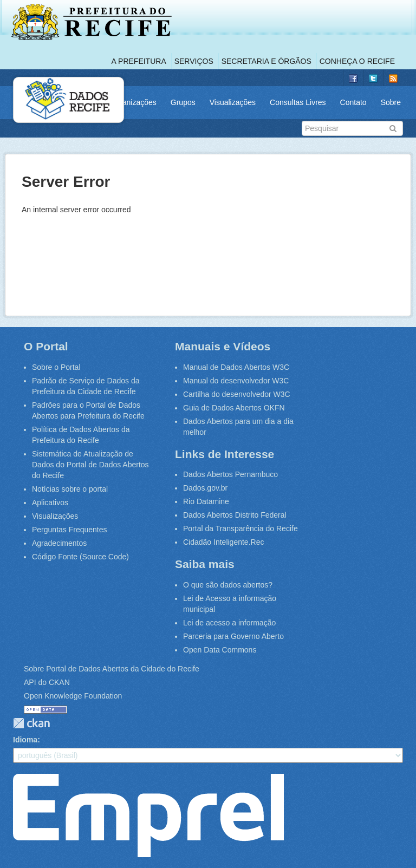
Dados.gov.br (205, 488)
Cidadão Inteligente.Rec (223, 542)
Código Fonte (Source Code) (80, 557)
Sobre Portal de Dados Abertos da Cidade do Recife (112, 669)
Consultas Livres (298, 102)
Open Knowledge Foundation (73, 696)
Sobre (391, 102)
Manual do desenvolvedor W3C (236, 381)
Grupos (183, 102)
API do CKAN (47, 682)
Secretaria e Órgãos (266, 61)
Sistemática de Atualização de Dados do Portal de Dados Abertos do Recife (90, 465)
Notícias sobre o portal (70, 489)
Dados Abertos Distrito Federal (235, 515)
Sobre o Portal (56, 367)
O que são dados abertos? (228, 585)
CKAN (31, 723)
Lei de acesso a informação (229, 623)
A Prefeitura (139, 61)
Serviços (194, 61)
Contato (353, 102)
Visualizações (233, 102)
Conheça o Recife (357, 61)
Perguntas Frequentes (70, 530)
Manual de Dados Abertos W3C (236, 367)
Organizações (133, 102)
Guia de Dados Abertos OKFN (234, 408)
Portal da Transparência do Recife (240, 528)
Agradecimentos (59, 543)
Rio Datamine (206, 501)
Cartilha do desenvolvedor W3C (237, 394)
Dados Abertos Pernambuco (230, 474)
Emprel (148, 815)
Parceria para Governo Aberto (233, 636)
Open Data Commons (220, 650)
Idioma (25, 740)
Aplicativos (50, 502)
